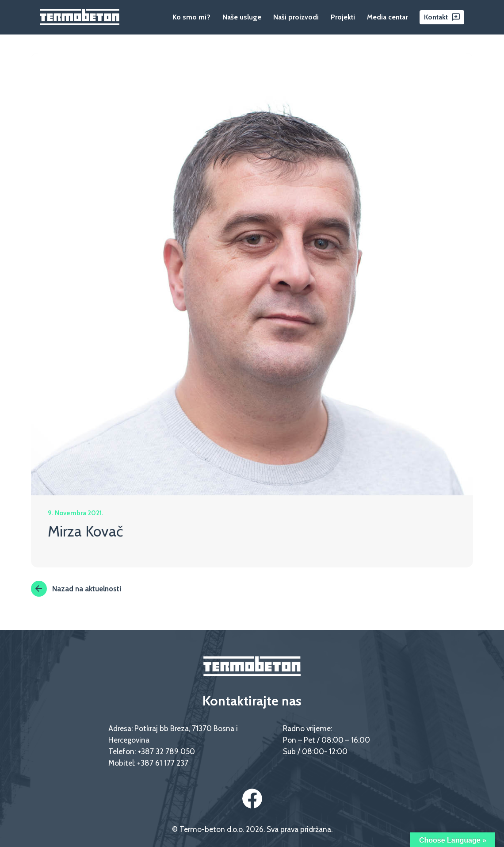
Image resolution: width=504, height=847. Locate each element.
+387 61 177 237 (163, 763)
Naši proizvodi (296, 17)
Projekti (343, 17)
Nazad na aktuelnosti (76, 589)
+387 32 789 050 (166, 751)
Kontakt (436, 17)
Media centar (387, 17)
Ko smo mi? (191, 17)
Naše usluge (242, 17)
